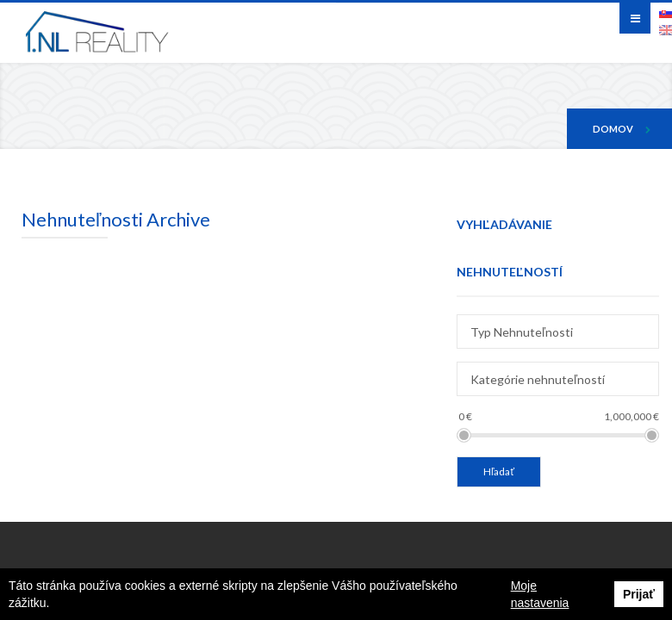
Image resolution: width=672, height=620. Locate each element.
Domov (613, 129)
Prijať (639, 594)
